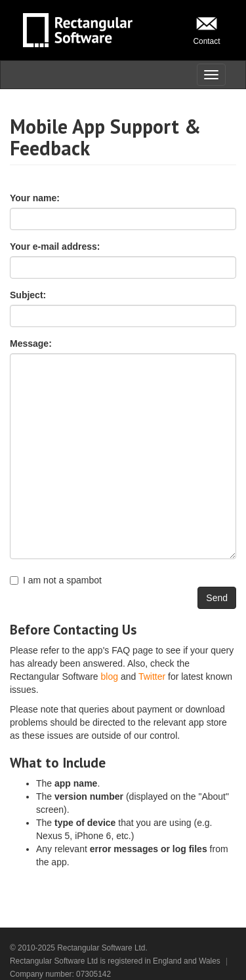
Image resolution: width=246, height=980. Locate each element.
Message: (31, 343)
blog (110, 676)
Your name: (35, 198)
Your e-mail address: (55, 246)
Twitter (152, 676)
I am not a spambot (56, 580)
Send (217, 598)
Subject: (28, 295)
